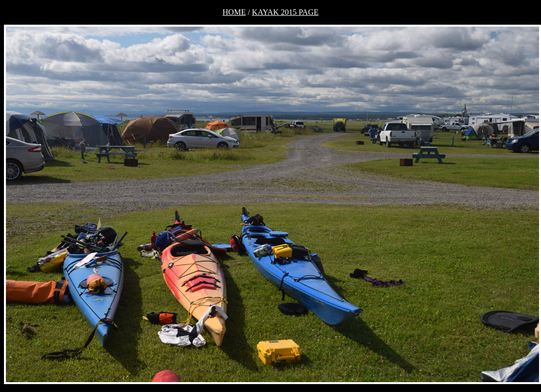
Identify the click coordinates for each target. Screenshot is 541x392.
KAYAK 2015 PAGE (285, 12)
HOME (234, 12)
